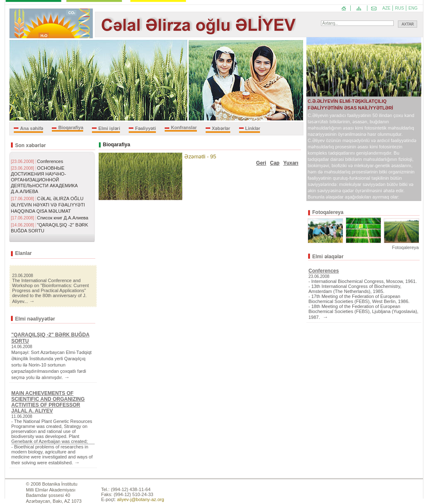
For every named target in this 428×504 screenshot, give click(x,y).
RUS (399, 8)
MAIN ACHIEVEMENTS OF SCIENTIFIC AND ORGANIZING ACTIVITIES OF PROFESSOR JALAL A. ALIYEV (48, 402)
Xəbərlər (221, 128)
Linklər (253, 128)
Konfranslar (184, 127)
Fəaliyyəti (145, 128)
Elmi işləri (109, 128)
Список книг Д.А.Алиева (63, 218)
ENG (413, 8)
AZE (386, 8)
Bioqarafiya (71, 127)
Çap (275, 163)
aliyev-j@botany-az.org (141, 499)
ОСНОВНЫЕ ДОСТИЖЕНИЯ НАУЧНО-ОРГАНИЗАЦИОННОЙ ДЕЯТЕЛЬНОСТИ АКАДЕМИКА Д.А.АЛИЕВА (44, 180)
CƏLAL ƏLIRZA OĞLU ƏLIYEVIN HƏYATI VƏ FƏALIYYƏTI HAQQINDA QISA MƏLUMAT (48, 205)
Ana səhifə (32, 128)
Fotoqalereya (405, 247)
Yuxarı (291, 163)
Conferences (50, 161)
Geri (261, 163)
